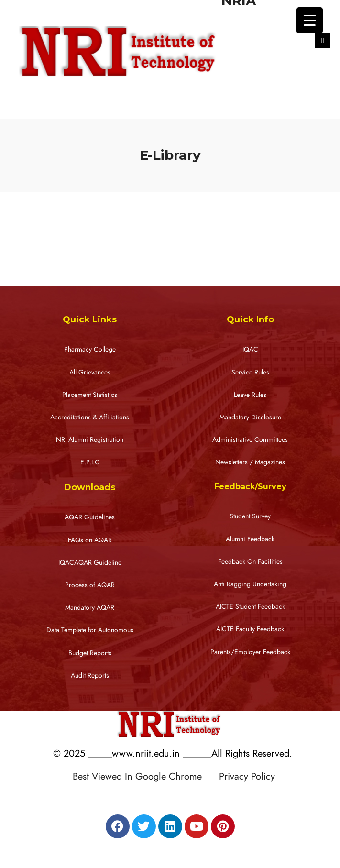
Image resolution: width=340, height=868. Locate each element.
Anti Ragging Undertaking (250, 584)
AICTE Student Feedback (250, 607)
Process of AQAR (90, 585)
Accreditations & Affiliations (90, 417)
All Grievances (90, 372)
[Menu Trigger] (310, 20)
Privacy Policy (247, 776)
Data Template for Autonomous (90, 630)
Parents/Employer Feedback (250, 652)
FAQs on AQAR (90, 540)
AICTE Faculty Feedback (250, 629)
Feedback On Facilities (250, 562)
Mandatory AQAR (90, 608)
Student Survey (250, 516)
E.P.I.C (90, 462)
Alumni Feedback (250, 539)
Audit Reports (90, 676)
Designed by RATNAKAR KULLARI (173, 797)
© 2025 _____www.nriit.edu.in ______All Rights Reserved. (173, 753)
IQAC (250, 349)
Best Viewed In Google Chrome (144, 776)
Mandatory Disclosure (250, 417)
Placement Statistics (90, 395)
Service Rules (250, 372)
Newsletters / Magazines (250, 462)
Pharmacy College (90, 349)
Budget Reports (90, 653)
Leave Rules (250, 395)
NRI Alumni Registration (90, 440)
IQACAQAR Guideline (90, 563)
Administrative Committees (250, 440)
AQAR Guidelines (90, 517)
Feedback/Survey (250, 487)
